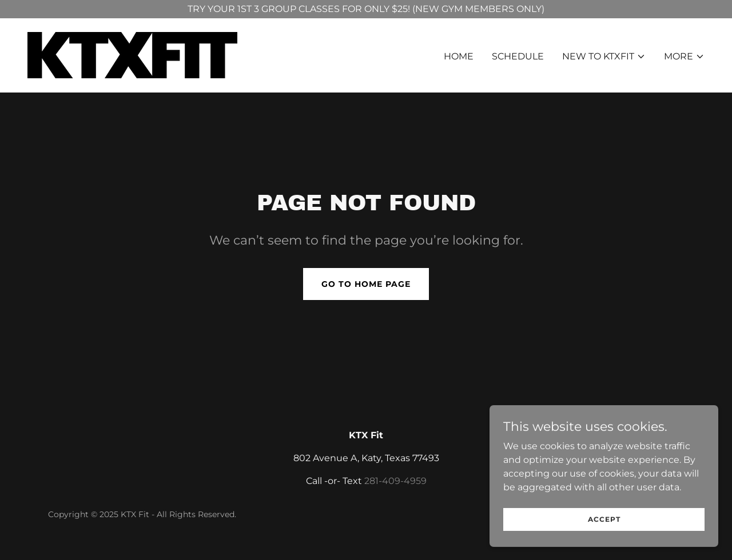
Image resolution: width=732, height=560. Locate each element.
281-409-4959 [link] (395, 481)
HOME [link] (459, 56)
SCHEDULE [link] (518, 56)
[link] (132, 55)
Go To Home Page (366, 284)
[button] (604, 57)
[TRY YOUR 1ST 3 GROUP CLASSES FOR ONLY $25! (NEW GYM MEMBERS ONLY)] (366, 9)
